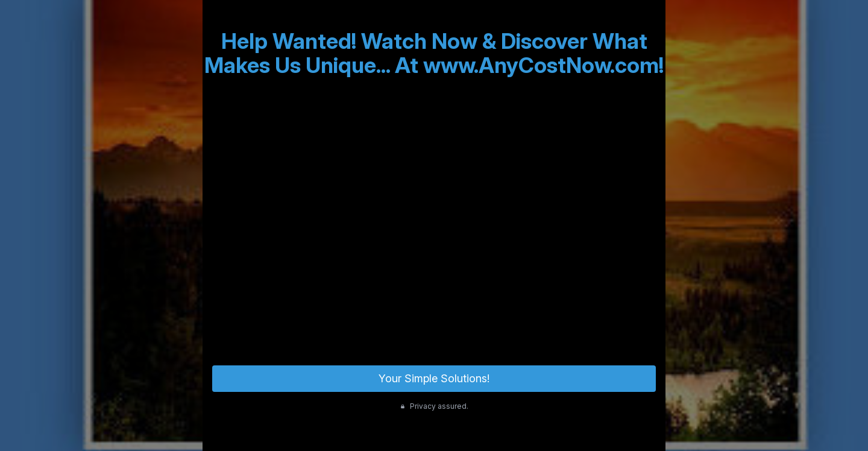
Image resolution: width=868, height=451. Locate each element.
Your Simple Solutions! (434, 378)
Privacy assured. (434, 406)
